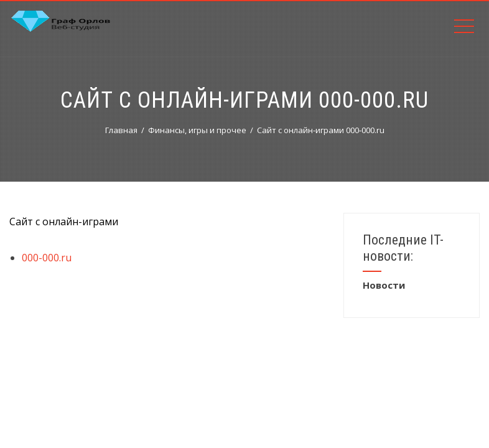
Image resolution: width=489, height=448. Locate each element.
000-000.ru (47, 258)
